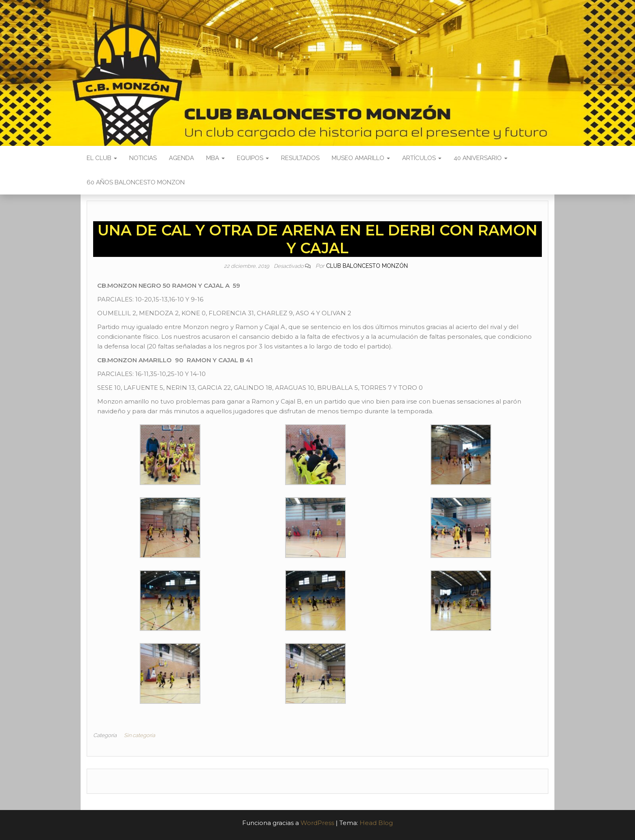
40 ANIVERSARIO (481, 158)
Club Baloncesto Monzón (367, 266)
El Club (102, 158)
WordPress (317, 823)
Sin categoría (140, 735)
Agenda (181, 158)
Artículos (422, 158)
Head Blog (376, 823)
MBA (215, 158)
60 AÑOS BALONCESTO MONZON (136, 182)
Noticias (143, 158)
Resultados (300, 158)
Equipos (253, 158)
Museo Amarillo (361, 158)
